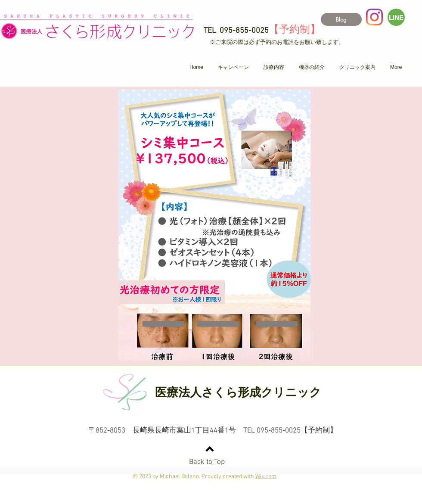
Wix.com (266, 477)
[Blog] (341, 19)
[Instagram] (374, 17)
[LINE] (396, 17)
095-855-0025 (244, 31)
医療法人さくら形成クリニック (238, 392)
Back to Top (207, 462)
